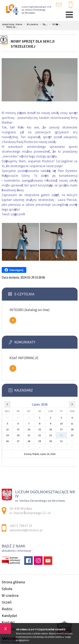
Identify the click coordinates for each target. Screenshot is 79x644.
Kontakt (8, 622)
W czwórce (30, 24)
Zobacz (13, 320)
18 (72, 429)
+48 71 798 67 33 (71, 5)
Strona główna (13, 582)
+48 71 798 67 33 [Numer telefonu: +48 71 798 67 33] (21, 526)
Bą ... (43, 24)
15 (40, 429)
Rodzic (7, 609)
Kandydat (9, 616)
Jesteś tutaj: (9, 24)
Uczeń (7, 602)
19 (7, 435)
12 (7, 429)
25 (72, 435)
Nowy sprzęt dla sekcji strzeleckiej (33, 44)
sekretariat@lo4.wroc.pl (59, 5)
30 (51, 441)
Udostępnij (14, 270)
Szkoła (7, 589)
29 (40, 441)
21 (29, 435)
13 (18, 429)
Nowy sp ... (10, 27)
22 (40, 435)
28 (29, 441)
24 (61, 435)
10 (61, 423)
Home (19, 24)
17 (61, 429)
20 (18, 435)
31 (61, 441)
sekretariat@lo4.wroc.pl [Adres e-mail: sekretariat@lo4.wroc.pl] (26, 530)
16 (51, 429)
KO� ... (54, 24)
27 (18, 441)
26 (7, 441)
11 (72, 423)
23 (51, 435)
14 (29, 429)
